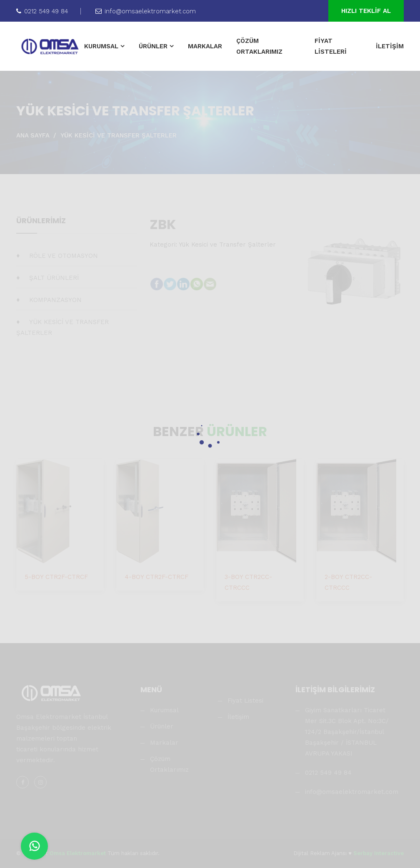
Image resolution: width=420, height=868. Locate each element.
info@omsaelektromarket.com (146, 11)
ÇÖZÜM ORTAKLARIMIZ (259, 46)
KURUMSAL (101, 46)
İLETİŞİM (390, 46)
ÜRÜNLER (153, 46)
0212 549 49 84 (42, 11)
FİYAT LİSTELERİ (331, 46)
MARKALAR (205, 46)
